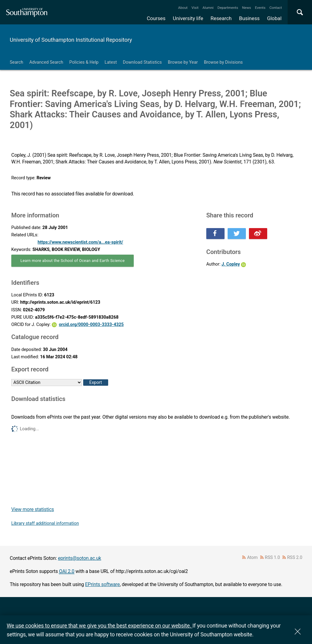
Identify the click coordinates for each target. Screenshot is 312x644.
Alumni (208, 8)
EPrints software (102, 584)
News (246, 8)
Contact (276, 8)
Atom (252, 558)
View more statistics (33, 509)
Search (16, 62)
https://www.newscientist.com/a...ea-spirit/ (80, 242)
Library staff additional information (45, 523)
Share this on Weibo (258, 234)
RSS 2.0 (295, 558)
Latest (111, 62)
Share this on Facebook (215, 234)
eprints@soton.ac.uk (80, 558)
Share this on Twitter (237, 234)
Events (260, 8)
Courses (156, 18)
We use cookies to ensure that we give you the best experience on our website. (99, 626)
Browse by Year (183, 62)
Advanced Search (46, 62)
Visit (195, 8)
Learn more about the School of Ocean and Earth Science (73, 261)
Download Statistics (142, 62)
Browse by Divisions (223, 62)
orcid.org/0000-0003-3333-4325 (91, 325)
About (183, 8)
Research (221, 18)
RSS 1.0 (272, 558)
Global (274, 18)
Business (250, 18)
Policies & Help (84, 62)
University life (188, 18)
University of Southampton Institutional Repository (71, 40)
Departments (228, 8)
